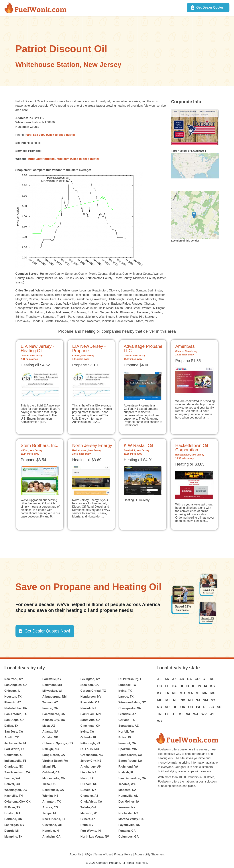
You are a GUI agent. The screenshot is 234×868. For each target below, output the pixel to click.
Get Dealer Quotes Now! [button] (47, 631)
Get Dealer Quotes (210, 7)
